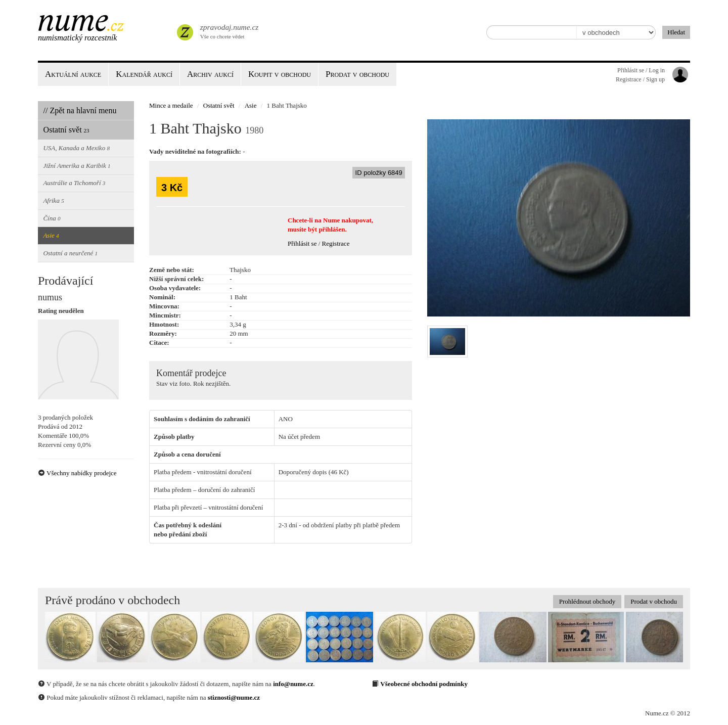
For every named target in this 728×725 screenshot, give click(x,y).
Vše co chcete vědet (229, 30)
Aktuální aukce (73, 74)
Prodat (357, 74)
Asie (51, 235)
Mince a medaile (171, 105)
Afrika (53, 200)
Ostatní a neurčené (70, 253)
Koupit (280, 74)
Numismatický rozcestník (77, 38)
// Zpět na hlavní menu (80, 110)
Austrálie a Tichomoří (74, 183)
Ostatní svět (66, 130)
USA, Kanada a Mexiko (76, 148)
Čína (52, 218)
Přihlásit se (302, 243)
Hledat (676, 32)
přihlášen (332, 229)
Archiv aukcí (210, 74)
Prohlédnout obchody (587, 601)
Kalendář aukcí (144, 74)
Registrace (336, 243)
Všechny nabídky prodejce (77, 473)
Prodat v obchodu (654, 601)
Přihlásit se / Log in (641, 70)
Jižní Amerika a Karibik (77, 166)
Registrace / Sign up (640, 79)
